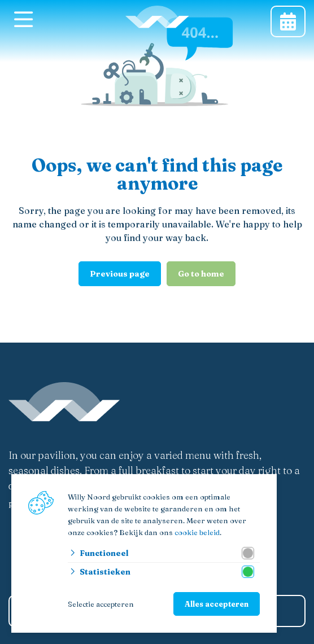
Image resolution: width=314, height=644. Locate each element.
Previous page (120, 274)
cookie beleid (197, 532)
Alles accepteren (217, 604)
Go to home (201, 274)
